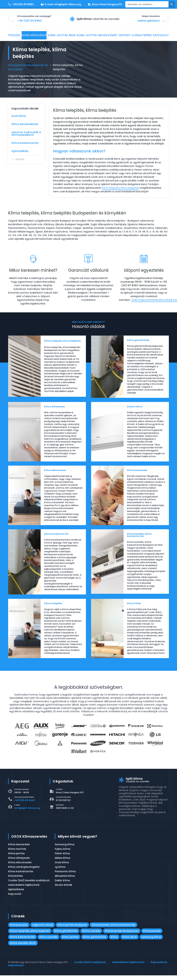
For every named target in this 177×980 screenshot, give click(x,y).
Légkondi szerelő (43, 929)
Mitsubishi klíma (65, 881)
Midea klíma (62, 863)
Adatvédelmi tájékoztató (24, 890)
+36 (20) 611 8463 (21, 4)
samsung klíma (151, 942)
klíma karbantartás (22, 942)
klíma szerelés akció (23, 948)
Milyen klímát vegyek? (128, 35)
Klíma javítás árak (71, 35)
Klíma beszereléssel (25, 124)
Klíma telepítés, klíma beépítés (30, 936)
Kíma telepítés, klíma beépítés (120, 188)
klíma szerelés (48, 942)
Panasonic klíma (65, 876)
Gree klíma (62, 867)
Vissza (20, 159)
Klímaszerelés (19, 929)
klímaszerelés (152, 936)
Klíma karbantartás (25, 143)
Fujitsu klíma (63, 854)
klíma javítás (70, 942)
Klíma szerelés (91, 936)
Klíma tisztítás (17, 854)
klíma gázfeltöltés (95, 942)
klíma (114, 942)
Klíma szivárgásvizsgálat (24, 872)
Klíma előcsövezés (20, 867)
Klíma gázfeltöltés (66, 936)
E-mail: (61, 4)
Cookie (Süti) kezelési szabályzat (29, 885)
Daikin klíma (62, 885)
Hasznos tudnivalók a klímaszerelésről (26, 134)
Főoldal (16, 35)
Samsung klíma (65, 849)
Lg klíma (60, 872)
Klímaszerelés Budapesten (122, 936)
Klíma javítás (99, 35)
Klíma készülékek (39, 35)
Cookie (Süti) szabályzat (90, 967)
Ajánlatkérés (157, 35)
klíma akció (130, 942)
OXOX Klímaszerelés (29, 841)
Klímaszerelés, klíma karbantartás (113, 929)
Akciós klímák (64, 890)
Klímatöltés (15, 881)
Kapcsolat (18, 44)
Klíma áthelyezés (19, 863)
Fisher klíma (62, 858)
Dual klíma (19, 116)
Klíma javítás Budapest (72, 929)
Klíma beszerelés (19, 849)
